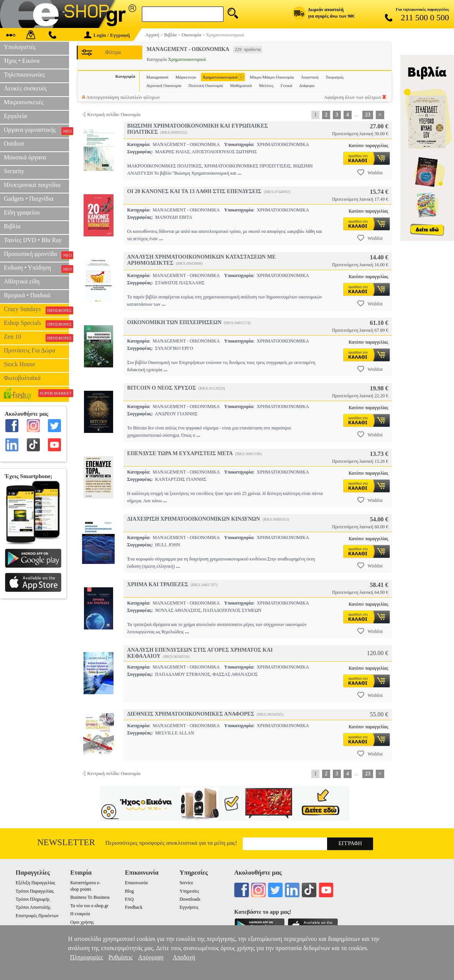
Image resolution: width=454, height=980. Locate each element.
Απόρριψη (151, 957)
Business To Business (90, 897)
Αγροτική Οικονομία (164, 85)
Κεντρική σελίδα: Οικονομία (114, 115)
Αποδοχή (184, 957)
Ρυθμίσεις (121, 957)
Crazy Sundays (36, 310)
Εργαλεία (15, 116)
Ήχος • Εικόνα (22, 61)
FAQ (129, 899)
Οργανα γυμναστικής (36, 131)
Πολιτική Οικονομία (206, 85)
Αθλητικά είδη (22, 281)
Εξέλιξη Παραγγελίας (35, 883)
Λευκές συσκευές (25, 88)
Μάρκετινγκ (186, 77)
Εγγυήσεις (189, 907)
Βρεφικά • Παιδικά (27, 295)
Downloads (190, 899)
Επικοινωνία (136, 883)
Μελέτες (266, 85)
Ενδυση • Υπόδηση (36, 269)
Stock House (19, 364)
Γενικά (286, 85)
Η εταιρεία (80, 914)
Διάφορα (307, 85)
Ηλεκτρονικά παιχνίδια (32, 185)
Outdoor (14, 143)
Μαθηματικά (241, 85)
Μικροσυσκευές (24, 102)
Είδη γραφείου (22, 212)
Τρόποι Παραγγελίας (35, 891)
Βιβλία (12, 226)
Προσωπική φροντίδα (36, 255)
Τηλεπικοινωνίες (24, 75)
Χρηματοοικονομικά (223, 77)
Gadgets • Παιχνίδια (29, 199)
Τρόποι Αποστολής (33, 907)
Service (186, 883)
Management (157, 77)
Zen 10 (36, 338)
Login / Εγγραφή (107, 35)
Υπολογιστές (20, 47)
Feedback (134, 907)
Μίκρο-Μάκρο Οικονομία (272, 77)
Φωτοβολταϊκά (22, 378)
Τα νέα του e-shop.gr (89, 906)
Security (14, 171)
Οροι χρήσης (82, 922)
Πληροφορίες (87, 957)
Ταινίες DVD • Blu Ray (33, 240)
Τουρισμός (335, 77)
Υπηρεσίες (189, 891)
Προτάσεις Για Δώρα (30, 350)
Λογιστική (310, 77)
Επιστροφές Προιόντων (37, 916)
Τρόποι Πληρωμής (33, 899)
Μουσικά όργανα (25, 157)
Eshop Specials (36, 324)
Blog (129, 891)
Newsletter (66, 842)
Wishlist (370, 172)
